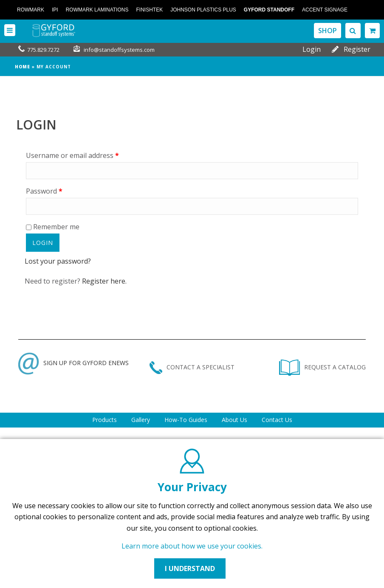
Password (44, 191)
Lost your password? (58, 261)
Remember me (53, 227)
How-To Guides (186, 420)
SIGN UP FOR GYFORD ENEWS (73, 363)
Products (104, 420)
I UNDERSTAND (190, 568)
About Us (234, 420)
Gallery (141, 420)
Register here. (104, 281)
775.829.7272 (43, 50)
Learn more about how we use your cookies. (192, 546)
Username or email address (72, 155)
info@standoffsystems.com (119, 50)
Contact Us (277, 420)
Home (23, 67)
